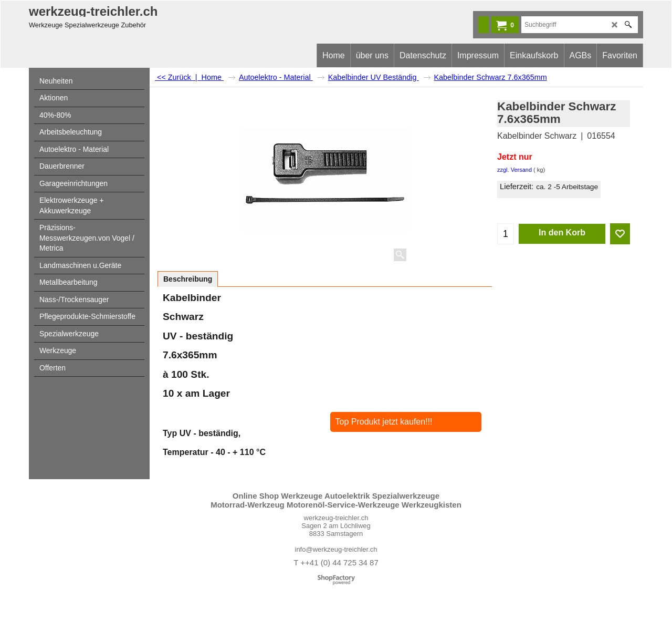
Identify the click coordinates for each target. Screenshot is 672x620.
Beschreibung (188, 279)
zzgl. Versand (514, 170)
